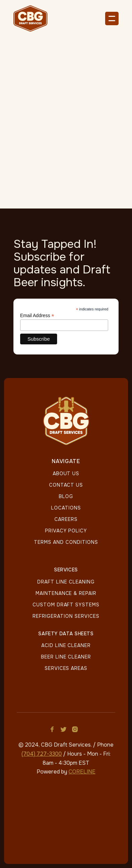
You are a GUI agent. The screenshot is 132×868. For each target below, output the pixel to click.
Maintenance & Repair (66, 593)
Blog (66, 496)
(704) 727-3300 (42, 754)
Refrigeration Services (66, 616)
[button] (112, 18)
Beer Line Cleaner (66, 657)
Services (66, 570)
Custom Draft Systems (66, 605)
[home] (34, 18)
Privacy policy (66, 531)
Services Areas (66, 668)
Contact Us (66, 485)
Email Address (37, 316)
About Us (66, 474)
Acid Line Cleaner (66, 645)
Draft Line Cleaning (66, 582)
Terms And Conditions (66, 542)
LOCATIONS (66, 508)
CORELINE (82, 772)
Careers (66, 519)
